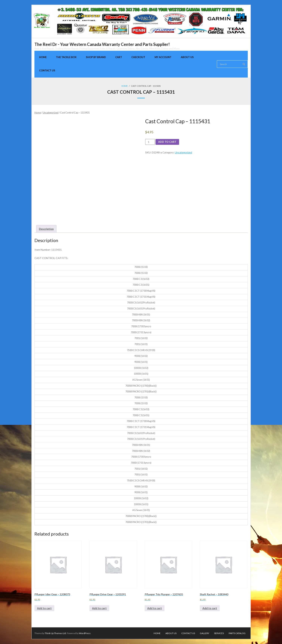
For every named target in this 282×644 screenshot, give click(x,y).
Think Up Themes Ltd (55, 633)
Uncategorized (51, 113)
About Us (171, 633)
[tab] (46, 229)
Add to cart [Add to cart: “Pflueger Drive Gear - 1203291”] (99, 608)
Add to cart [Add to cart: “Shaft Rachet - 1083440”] (210, 608)
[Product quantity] (150, 142)
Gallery (205, 633)
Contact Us (188, 633)
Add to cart (167, 142)
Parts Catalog (237, 633)
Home (125, 86)
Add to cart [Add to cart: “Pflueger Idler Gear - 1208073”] (44, 608)
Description (46, 229)
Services (219, 633)
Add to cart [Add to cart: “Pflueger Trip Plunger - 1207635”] (155, 608)
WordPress (85, 633)
